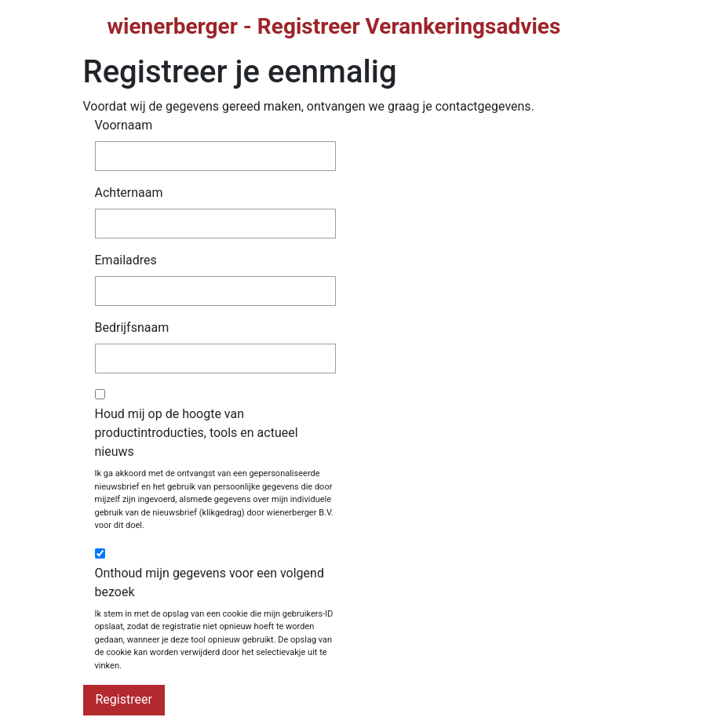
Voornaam (124, 125)
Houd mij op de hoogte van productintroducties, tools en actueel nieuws (197, 433)
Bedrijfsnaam (132, 328)
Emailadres (126, 260)
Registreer (124, 699)
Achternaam (129, 193)
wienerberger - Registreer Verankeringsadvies (334, 26)
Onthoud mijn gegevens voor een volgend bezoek (210, 582)
